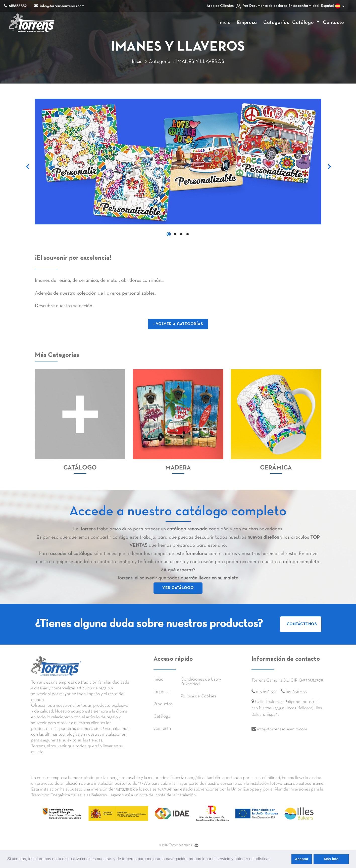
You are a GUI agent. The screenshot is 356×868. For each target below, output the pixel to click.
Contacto (334, 23)
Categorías (276, 23)
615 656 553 (296, 692)
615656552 (15, 6)
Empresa (247, 23)
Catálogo (162, 716)
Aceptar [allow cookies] (302, 859)
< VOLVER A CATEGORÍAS (178, 324)
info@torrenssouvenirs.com (59, 6)
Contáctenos (302, 624)
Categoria (159, 62)
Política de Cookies (198, 696)
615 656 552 (267, 692)
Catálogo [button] (304, 23)
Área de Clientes (220, 6)
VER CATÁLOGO (178, 588)
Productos (163, 704)
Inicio (225, 23)
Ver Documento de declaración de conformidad (281, 6)
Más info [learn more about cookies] (331, 859)
